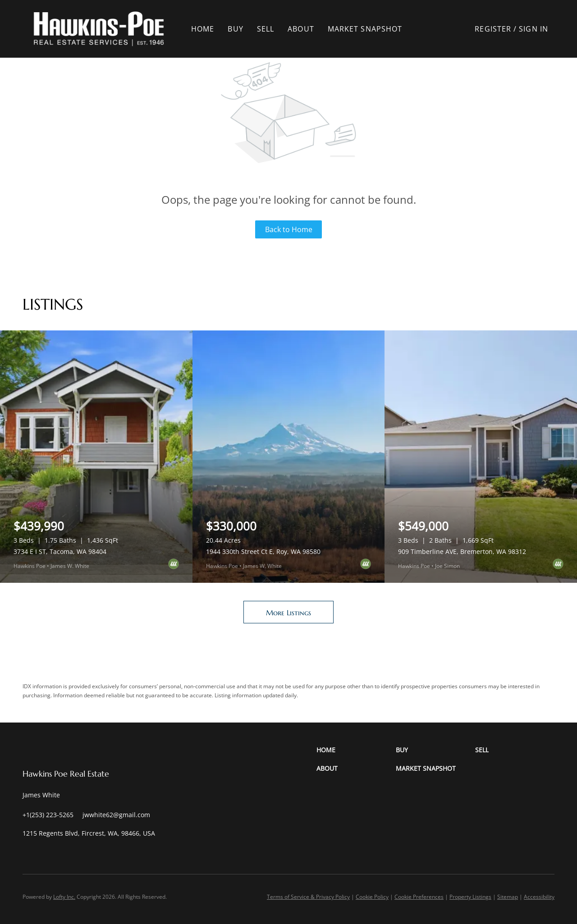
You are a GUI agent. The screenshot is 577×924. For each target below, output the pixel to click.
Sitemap (508, 897)
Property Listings (470, 897)
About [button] (301, 29)
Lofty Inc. (64, 897)
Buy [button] (235, 29)
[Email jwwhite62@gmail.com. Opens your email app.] (116, 815)
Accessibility (539, 897)
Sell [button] (266, 29)
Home (203, 29)
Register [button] (493, 29)
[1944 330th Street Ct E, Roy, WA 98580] (289, 457)
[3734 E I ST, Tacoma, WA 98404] (96, 457)
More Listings (288, 613)
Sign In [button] (533, 29)
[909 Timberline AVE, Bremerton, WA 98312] (481, 457)
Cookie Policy (372, 897)
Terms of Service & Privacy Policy (308, 897)
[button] (99, 29)
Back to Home (289, 229)
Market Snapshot (365, 29)
